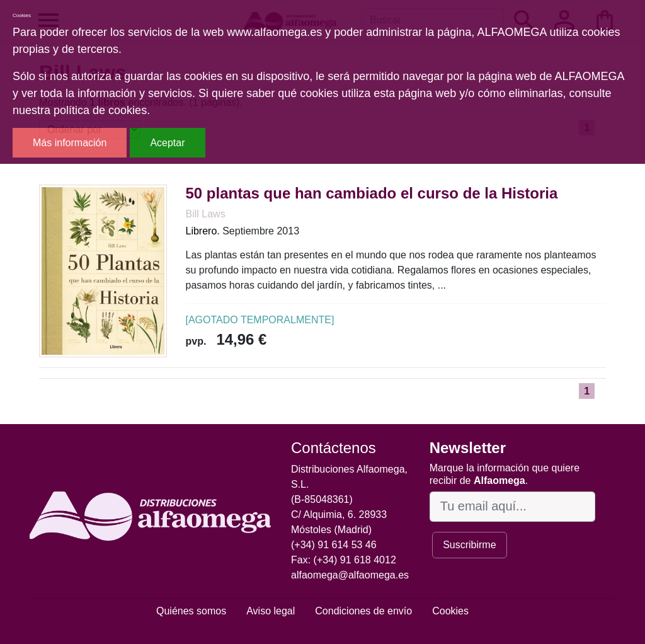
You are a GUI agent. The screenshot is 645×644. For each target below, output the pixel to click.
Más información (70, 143)
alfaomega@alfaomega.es (350, 575)
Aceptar (167, 143)
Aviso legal (271, 611)
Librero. (203, 231)
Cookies (450, 611)
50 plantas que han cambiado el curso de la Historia (372, 193)
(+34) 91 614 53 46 (334, 545)
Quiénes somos (191, 611)
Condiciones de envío (363, 611)
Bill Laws (206, 214)
